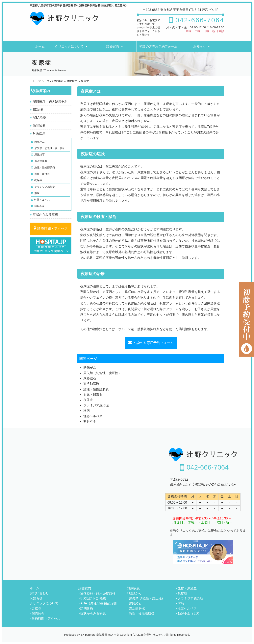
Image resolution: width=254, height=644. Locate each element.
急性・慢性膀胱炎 (45, 167)
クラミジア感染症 (45, 187)
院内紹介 (38, 613)
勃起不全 (39, 206)
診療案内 (113, 46)
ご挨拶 (37, 608)
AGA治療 (39, 118)
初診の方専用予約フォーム (158, 46)
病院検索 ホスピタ (108, 635)
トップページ (41, 81)
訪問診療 (39, 126)
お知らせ (200, 46)
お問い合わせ (39, 593)
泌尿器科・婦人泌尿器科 (50, 102)
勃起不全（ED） (189, 613)
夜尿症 (38, 180)
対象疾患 (39, 134)
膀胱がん (39, 142)
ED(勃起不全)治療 (93, 598)
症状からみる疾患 (45, 215)
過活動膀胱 (41, 161)
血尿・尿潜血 (42, 174)
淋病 (37, 193)
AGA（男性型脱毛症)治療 (99, 603)
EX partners (88, 635)
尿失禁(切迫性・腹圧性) (146, 598)
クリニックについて (69, 46)
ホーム (40, 46)
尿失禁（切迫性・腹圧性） (50, 148)
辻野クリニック (154, 635)
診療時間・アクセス (52, 229)
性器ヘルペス (42, 200)
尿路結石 (39, 155)
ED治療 (38, 110)
